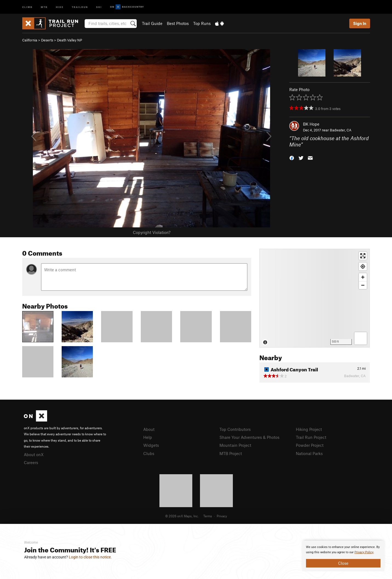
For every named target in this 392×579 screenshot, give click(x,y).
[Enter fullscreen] (363, 256)
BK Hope (311, 124)
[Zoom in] (363, 277)
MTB (44, 7)
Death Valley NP (70, 40)
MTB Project (231, 453)
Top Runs (202, 23)
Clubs (149, 453)
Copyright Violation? (152, 232)
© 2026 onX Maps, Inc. (182, 516)
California (30, 40)
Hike (60, 7)
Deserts (47, 40)
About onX (34, 454)
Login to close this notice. (90, 557)
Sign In (360, 23)
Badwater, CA (341, 130)
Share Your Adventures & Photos (249, 437)
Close (343, 563)
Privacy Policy (364, 552)
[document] (343, 556)
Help (148, 437)
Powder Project (310, 445)
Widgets (151, 445)
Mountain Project (235, 445)
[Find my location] (363, 266)
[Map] (315, 298)
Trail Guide (152, 23)
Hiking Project (309, 429)
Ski (99, 7)
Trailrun (80, 7)
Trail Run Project (311, 437)
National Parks (309, 453)
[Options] (361, 338)
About (149, 429)
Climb (27, 7)
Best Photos (178, 23)
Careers (31, 462)
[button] (292, 157)
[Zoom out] (363, 285)
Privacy (222, 516)
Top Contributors (235, 429)
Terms (208, 516)
